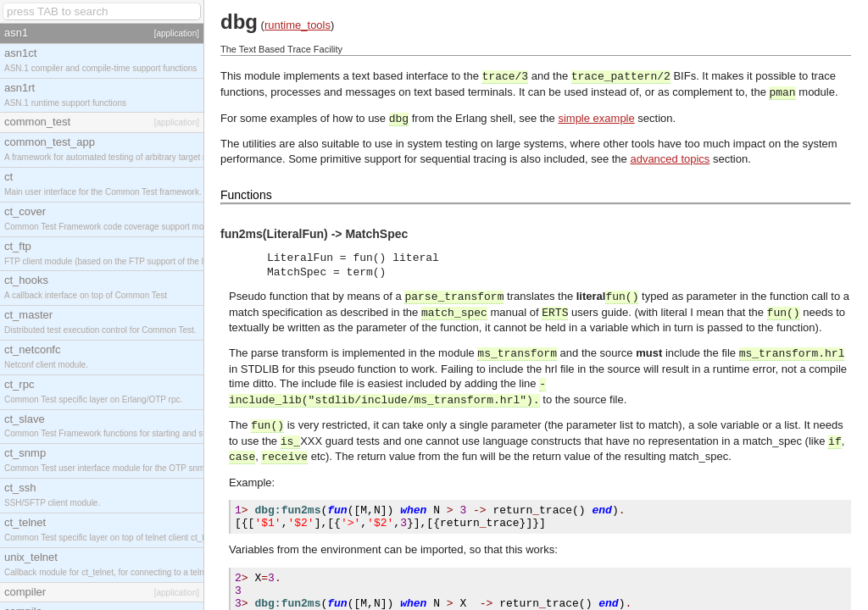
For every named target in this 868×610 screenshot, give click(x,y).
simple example (596, 118)
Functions (246, 195)
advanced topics (670, 159)
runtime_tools (298, 25)
